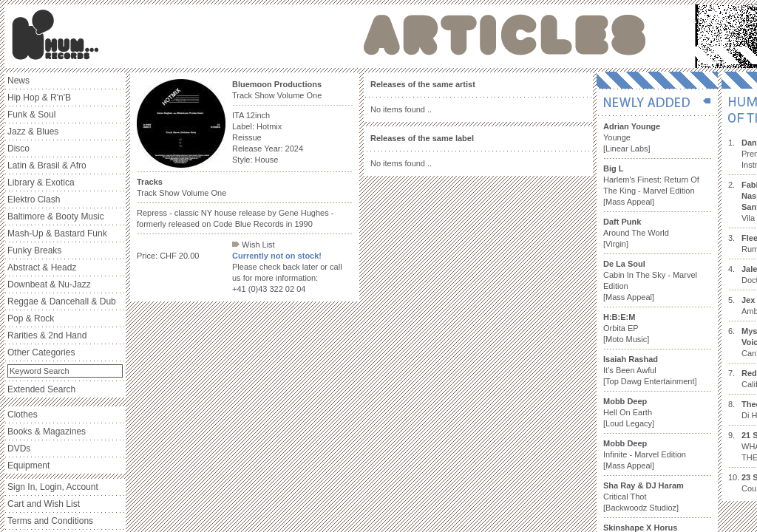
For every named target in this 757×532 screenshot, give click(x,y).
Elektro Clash (34, 199)
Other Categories (41, 352)
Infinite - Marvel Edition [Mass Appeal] (645, 454)
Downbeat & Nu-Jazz (49, 284)
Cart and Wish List (44, 504)
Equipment (28, 465)
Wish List (254, 245)
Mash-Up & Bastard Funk (57, 233)
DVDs (19, 449)
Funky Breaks (34, 250)
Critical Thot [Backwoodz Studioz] (644, 497)
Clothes (23, 415)
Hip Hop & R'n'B (39, 98)
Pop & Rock (31, 318)
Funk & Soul (31, 115)
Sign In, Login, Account (53, 487)
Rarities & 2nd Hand (47, 335)
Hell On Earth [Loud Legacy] (629, 412)
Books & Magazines (47, 432)
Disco (18, 149)
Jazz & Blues (33, 132)
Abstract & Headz (42, 267)
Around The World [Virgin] (636, 233)
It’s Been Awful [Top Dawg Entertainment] (650, 370)
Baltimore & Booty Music (56, 216)
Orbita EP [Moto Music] (626, 328)
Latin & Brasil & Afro (47, 166)
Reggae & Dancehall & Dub (62, 301)
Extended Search (41, 389)
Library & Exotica (41, 183)
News (18, 81)
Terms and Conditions (50, 521)
